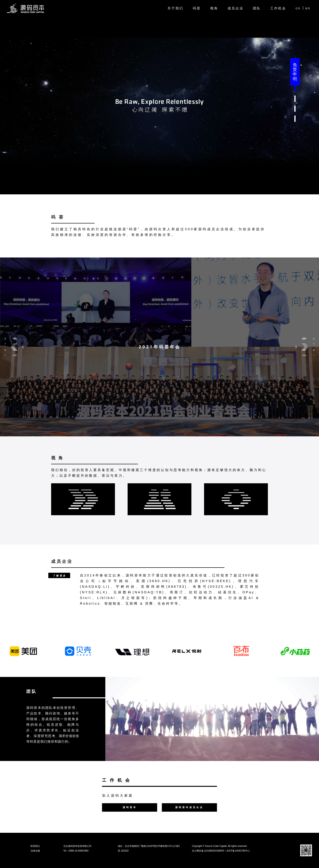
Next (305, 347)
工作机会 (278, 8)
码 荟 (58, 217)
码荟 (197, 8)
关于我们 (175, 8)
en (308, 8)
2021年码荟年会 (160, 347)
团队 (257, 8)
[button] (295, 89)
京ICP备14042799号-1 (238, 851)
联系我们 (35, 846)
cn (298, 8)
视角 (214, 8)
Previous (14, 347)
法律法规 (35, 851)
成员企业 (235, 8)
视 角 (57, 458)
